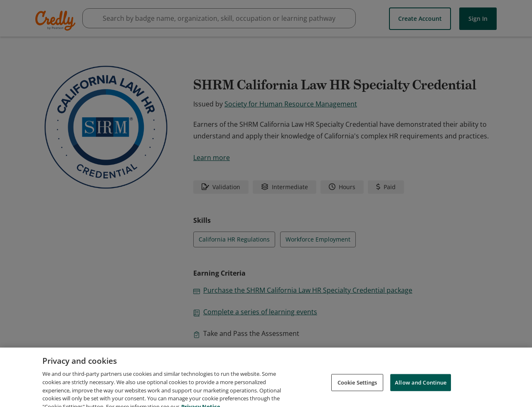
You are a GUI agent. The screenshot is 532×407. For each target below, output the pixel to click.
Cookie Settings (357, 390)
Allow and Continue (421, 390)
